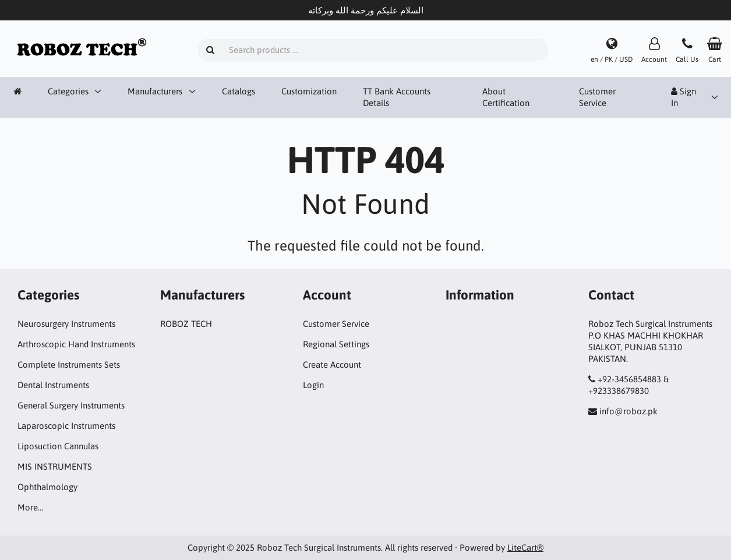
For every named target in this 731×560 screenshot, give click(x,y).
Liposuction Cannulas (58, 446)
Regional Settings (336, 344)
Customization (309, 91)
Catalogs (239, 91)
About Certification (506, 97)
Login (313, 385)
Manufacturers (155, 91)
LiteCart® (525, 547)
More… (30, 507)
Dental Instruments (53, 385)
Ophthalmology (47, 487)
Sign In (684, 97)
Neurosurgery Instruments (66, 324)
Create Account (332, 364)
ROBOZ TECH (186, 324)
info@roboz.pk (628, 411)
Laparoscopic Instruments (66, 426)
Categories (68, 91)
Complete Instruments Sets (69, 364)
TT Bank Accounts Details (397, 97)
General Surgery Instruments (71, 405)
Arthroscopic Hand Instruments (76, 344)
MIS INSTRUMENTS (55, 466)
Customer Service (597, 97)
